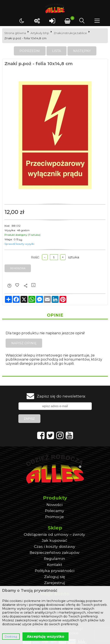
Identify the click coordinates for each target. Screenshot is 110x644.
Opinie (55, 315)
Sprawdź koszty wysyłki (19, 244)
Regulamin (54, 558)
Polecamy (55, 511)
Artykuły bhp (40, 33)
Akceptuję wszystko (45, 637)
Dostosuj (11, 637)
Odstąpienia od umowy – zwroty (54, 534)
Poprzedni (30, 51)
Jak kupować (54, 540)
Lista (57, 51)
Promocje (54, 517)
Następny (82, 51)
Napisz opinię (24, 343)
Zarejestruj (55, 583)
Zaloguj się (55, 577)
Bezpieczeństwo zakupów (54, 552)
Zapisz (29, 419)
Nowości (54, 505)
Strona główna (15, 33)
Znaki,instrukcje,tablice (70, 33)
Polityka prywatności (55, 571)
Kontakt (55, 565)
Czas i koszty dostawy (55, 546)
